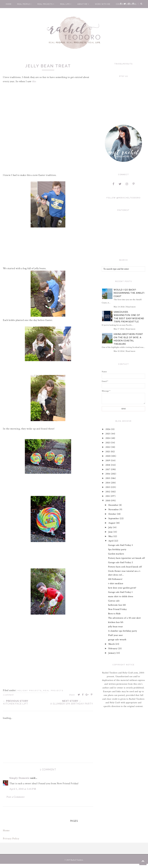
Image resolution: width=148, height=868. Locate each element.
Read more (131, 307)
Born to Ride (114, 614)
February (113, 649)
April (111, 541)
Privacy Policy (11, 839)
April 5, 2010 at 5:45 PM (23, 789)
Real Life (66, 4)
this (34, 81)
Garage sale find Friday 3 (120, 545)
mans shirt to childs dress (121, 596)
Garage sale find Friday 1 (120, 592)
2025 (108, 434)
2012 (108, 492)
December (114, 505)
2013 (108, 487)
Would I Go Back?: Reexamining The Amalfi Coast (129, 293)
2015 (108, 478)
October (113, 514)
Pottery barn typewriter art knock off (127, 558)
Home (9, 4)
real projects (53, 691)
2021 (108, 452)
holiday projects (30, 691)
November (114, 510)
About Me (83, 4)
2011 (108, 496)
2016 (108, 474)
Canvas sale (114, 601)
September (114, 518)
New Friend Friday (117, 609)
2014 (108, 483)
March (112, 644)
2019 (108, 461)
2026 (108, 429)
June (111, 532)
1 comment (8, 695)
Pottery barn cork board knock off (125, 567)
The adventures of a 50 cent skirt (125, 618)
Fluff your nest (115, 635)
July (111, 527)
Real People (24, 4)
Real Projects (46, 4)
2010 (108, 501)
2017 (108, 469)
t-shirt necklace (116, 583)
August (112, 523)
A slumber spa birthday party (123, 631)
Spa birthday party (117, 549)
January (112, 653)
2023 (108, 443)
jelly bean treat (115, 627)
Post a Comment (16, 797)
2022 (108, 447)
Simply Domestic (20, 778)
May (111, 536)
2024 (108, 438)
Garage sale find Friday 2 (121, 562)
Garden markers (116, 554)
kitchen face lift (116, 622)
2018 (108, 465)
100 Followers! (115, 579)
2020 (108, 456)
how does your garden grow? (122, 588)
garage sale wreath (117, 640)
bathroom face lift (117, 605)
